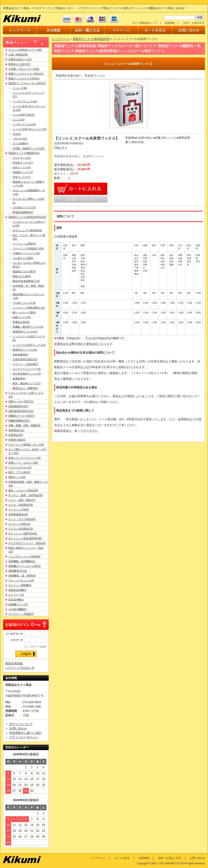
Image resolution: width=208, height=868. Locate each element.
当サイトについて (21, 724)
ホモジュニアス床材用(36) (27, 230)
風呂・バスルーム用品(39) (23, 490)
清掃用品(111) (16, 430)
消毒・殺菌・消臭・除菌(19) (24, 425)
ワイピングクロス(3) (20, 468)
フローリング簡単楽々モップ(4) (26, 445)
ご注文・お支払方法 (193, 23)
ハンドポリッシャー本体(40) (24, 557)
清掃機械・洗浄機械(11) (22, 561)
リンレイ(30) (20, 88)
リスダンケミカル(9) (24, 124)
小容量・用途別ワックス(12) (29, 148)
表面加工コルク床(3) (24, 271)
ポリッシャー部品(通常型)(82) (25, 538)
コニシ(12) (18, 120)
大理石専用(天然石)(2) (25, 359)
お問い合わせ (18, 728)
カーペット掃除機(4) (20, 585)
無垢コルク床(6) (22, 276)
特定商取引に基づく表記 (25, 733)
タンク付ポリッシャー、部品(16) (27, 543)
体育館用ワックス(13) (25, 332)
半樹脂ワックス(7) (23, 172)
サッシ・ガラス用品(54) (22, 519)
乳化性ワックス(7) (23, 163)
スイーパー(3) (16, 595)
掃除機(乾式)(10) (18, 571)
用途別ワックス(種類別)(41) (24, 153)
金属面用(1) (19, 379)
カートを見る (122, 858)
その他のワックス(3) (24, 208)
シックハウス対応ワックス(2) (29, 345)
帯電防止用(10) (21, 322)
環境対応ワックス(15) (25, 350)
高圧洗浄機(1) (16, 600)
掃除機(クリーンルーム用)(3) (25, 566)
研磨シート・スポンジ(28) (23, 463)
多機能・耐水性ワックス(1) (28, 327)
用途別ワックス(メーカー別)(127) (27, 83)
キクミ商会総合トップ (145, 23)
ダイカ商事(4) (20, 144)
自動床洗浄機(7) (17, 590)
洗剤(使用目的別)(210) (21, 411)
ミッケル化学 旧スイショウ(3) (29, 129)
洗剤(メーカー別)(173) (21, 401)
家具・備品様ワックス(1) (27, 383)
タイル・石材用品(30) (21, 505)
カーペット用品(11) (19, 524)
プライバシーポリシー (24, 737)
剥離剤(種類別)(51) (19, 421)
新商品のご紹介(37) (19, 64)
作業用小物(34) (17, 440)
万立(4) (17, 134)
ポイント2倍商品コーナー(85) (25, 50)
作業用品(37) (16, 435)
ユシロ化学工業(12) (23, 115)
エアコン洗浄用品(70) (21, 529)
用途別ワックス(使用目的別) (91, 39)
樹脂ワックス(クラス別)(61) (24, 79)
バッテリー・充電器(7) (21, 614)
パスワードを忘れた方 (20, 668)
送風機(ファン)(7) (18, 604)
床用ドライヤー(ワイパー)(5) (25, 458)
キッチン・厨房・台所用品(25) (26, 495)
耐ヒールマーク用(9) (24, 313)
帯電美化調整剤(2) (23, 212)
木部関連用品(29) (18, 514)
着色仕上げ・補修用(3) (25, 388)
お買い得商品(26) (18, 55)
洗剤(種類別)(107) (18, 406)
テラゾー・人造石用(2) (25, 364)
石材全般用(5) (20, 355)
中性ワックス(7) (22, 177)
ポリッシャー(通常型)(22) (23, 534)
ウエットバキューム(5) (21, 580)
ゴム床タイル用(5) (23, 258)
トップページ (61, 39)
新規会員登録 (14, 663)
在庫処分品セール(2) (20, 59)
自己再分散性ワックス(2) (27, 374)
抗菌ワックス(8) (22, 317)
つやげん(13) (20, 139)
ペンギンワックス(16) (25, 101)
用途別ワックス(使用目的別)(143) (27, 217)
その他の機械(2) (17, 609)
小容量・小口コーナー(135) (24, 69)
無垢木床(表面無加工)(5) (26, 281)
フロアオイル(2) (22, 158)
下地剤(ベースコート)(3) (26, 253)
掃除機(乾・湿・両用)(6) (22, 576)
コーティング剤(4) (19, 510)
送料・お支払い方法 (170, 858)
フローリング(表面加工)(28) (28, 249)
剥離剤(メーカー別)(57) (21, 416)
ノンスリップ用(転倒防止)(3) (29, 308)
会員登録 (170, 23)
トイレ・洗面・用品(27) (22, 500)
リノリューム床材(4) (24, 244)
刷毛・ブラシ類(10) (19, 472)
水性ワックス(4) (22, 168)
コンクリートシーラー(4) (27, 369)
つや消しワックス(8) (24, 303)
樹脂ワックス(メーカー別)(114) (26, 74)
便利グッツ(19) (17, 477)
